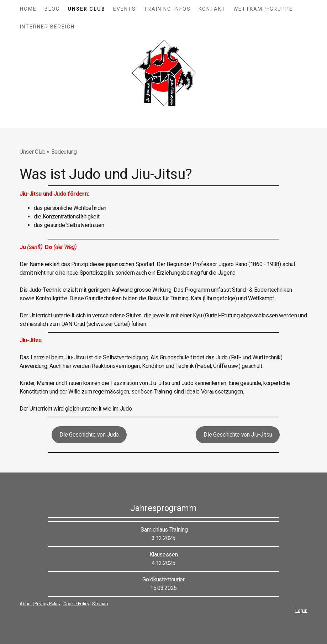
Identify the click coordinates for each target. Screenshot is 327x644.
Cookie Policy (76, 604)
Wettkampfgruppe (263, 9)
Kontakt (212, 9)
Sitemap (100, 604)
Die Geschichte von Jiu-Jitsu (238, 435)
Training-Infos (167, 9)
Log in (301, 610)
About (26, 604)
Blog (52, 9)
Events (125, 9)
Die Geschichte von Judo (89, 435)
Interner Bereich (47, 27)
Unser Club (86, 9)
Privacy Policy (48, 604)
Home (28, 9)
